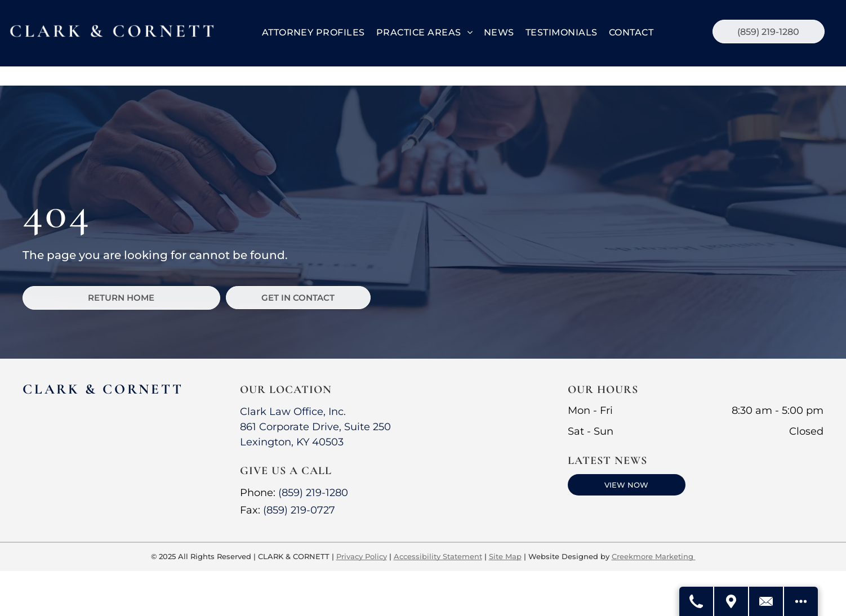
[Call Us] (697, 601)
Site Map (505, 556)
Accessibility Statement (438, 556)
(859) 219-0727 (299, 510)
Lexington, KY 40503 (292, 442)
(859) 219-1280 (313, 493)
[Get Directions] (732, 601)
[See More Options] (801, 601)
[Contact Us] (767, 601)
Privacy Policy (362, 556)
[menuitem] (313, 33)
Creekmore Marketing (654, 556)
